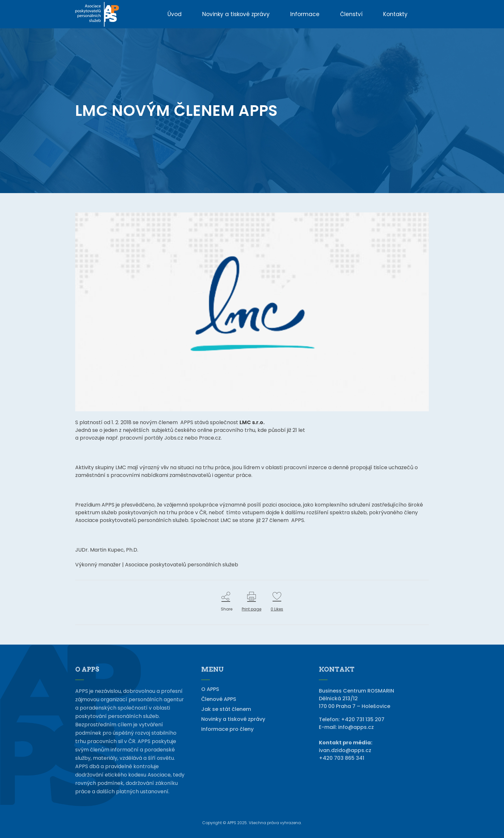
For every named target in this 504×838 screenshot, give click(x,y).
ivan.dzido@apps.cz (345, 750)
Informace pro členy (227, 729)
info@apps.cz (356, 727)
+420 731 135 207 (363, 719)
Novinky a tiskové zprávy (233, 719)
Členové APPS (219, 699)
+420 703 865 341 (342, 758)
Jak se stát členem (226, 709)
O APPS (210, 689)
